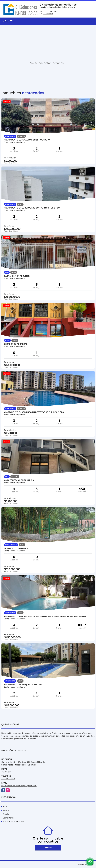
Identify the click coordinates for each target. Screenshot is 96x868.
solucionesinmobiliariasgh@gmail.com (57, 7)
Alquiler (6, 814)
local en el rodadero (16, 344)
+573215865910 (50, 11)
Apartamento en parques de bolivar (23, 685)
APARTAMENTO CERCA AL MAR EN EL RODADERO (27, 140)
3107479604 (48, 13)
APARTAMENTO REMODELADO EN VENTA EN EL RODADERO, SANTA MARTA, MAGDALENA (45, 616)
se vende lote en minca (16, 548)
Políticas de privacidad (13, 822)
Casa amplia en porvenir (17, 276)
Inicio (5, 807)
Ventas (6, 810)
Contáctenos (9, 818)
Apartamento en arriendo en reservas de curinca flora (34, 412)
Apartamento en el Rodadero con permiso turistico (32, 208)
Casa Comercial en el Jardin (19, 480)
